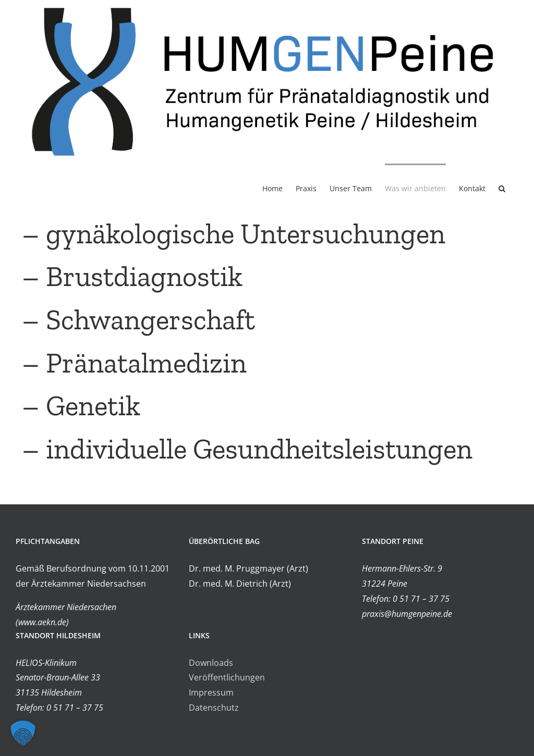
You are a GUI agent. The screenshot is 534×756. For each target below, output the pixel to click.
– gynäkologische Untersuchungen (230, 234)
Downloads (211, 663)
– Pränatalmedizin (131, 363)
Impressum (211, 693)
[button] (502, 188)
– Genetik (78, 406)
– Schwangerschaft (135, 320)
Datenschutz (214, 708)
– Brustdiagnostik (129, 277)
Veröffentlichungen (227, 678)
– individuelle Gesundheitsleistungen (244, 449)
